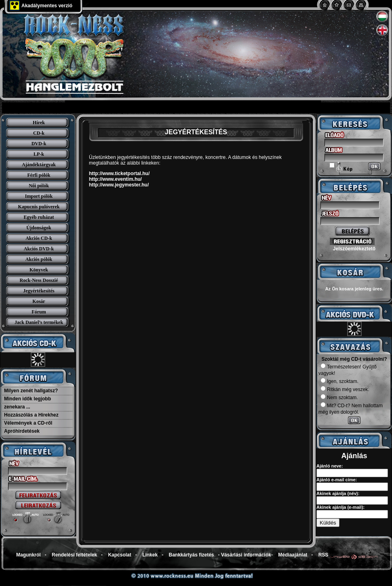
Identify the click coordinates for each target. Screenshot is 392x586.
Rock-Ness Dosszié (39, 280)
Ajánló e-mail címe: (337, 480)
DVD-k (39, 144)
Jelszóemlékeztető (354, 249)
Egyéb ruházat (39, 217)
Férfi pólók (39, 175)
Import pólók (39, 196)
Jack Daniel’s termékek (39, 322)
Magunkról (28, 555)
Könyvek (39, 270)
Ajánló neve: (330, 466)
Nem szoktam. (339, 398)
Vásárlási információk (246, 555)
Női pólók (39, 186)
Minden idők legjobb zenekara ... (27, 403)
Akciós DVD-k (39, 249)
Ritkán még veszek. (345, 389)
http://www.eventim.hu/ (115, 179)
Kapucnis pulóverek (39, 207)
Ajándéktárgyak (39, 165)
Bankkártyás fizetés (191, 555)
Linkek (150, 555)
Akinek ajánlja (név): (338, 493)
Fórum (39, 312)
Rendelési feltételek (74, 555)
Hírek (39, 123)
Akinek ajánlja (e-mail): (340, 507)
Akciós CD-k (39, 238)
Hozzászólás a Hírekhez (31, 415)
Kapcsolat (119, 555)
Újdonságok (39, 228)
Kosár (39, 301)
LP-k (39, 154)
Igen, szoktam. (339, 381)
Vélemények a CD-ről (28, 423)
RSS (324, 555)
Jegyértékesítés (39, 291)
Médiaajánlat (293, 555)
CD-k (39, 133)
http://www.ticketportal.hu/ (119, 173)
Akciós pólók (39, 259)
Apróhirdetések (22, 431)
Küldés (328, 523)
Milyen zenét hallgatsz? (31, 391)
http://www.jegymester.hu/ (119, 185)
